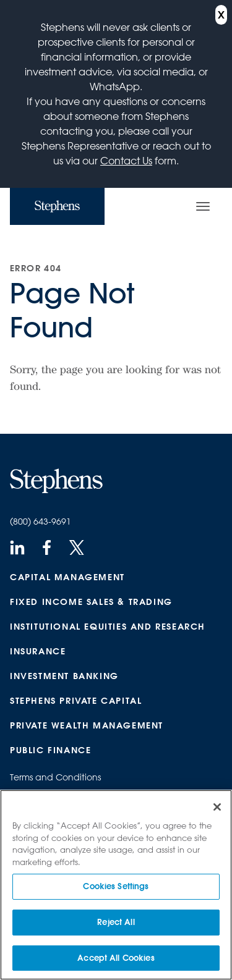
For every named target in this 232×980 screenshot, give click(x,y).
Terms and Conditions (55, 777)
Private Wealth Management (87, 725)
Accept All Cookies (116, 958)
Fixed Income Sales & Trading (91, 602)
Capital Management (67, 577)
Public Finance (50, 750)
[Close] (217, 808)
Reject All (116, 923)
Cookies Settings (116, 887)
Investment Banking (64, 676)
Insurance (38, 651)
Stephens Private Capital (76, 701)
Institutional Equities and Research (108, 627)
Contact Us (126, 161)
